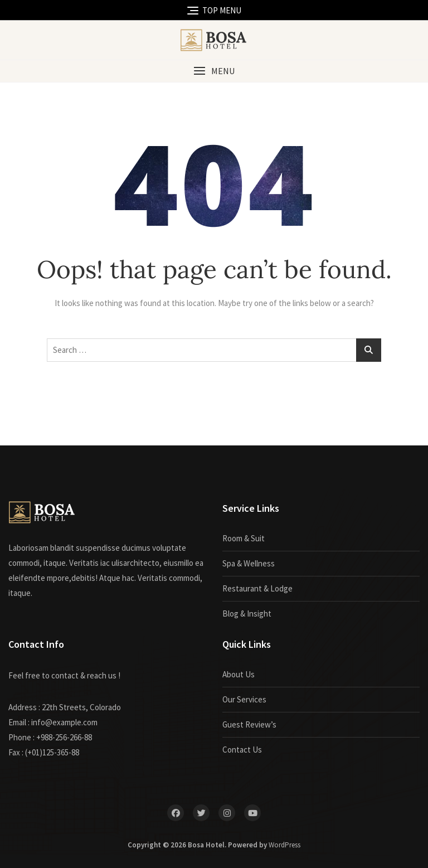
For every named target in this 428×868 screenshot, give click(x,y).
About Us (239, 674)
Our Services (244, 699)
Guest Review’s (249, 724)
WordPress (284, 845)
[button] (214, 71)
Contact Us (242, 750)
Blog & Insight (247, 614)
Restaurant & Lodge (257, 588)
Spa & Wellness (249, 563)
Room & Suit (244, 538)
